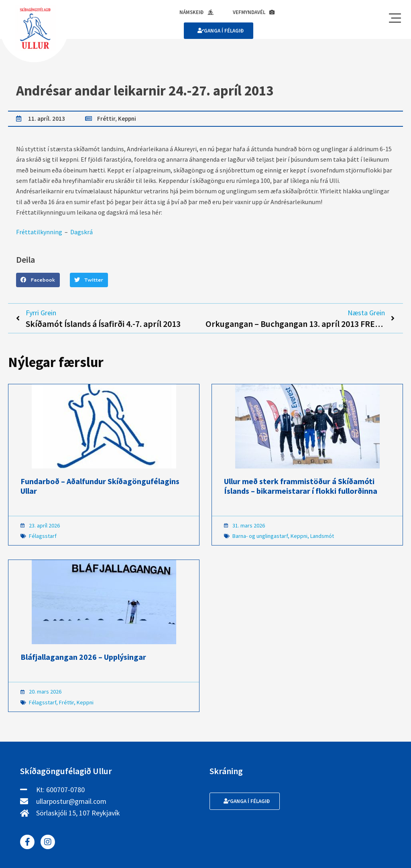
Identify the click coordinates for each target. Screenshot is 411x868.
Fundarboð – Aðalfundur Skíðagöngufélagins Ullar (100, 486)
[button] (38, 280)
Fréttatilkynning (39, 232)
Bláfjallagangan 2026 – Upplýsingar (83, 657)
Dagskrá (81, 232)
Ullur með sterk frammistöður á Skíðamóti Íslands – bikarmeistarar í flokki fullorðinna (301, 486)
